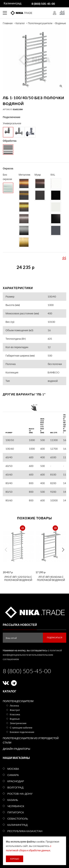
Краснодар (16, 781)
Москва (13, 769)
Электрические (18, 723)
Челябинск (16, 806)
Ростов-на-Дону (20, 794)
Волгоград (15, 787)
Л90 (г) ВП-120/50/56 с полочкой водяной (18, 578)
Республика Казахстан (25, 831)
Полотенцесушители (40, 23)
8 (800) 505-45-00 (27, 671)
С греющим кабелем (21, 728)
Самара (13, 775)
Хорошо (15, 859)
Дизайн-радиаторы (16, 749)
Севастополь (18, 819)
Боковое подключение (22, 732)
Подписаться (55, 637)
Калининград (17, 825)
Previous (6, 550)
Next (63, 550)
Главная (8, 23)
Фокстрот (15, 710)
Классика (15, 714)
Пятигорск (16, 812)
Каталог (20, 23)
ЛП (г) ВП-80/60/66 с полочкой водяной (51, 578)
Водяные (61, 23)
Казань (13, 800)
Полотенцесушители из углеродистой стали (31, 740)
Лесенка (14, 706)
